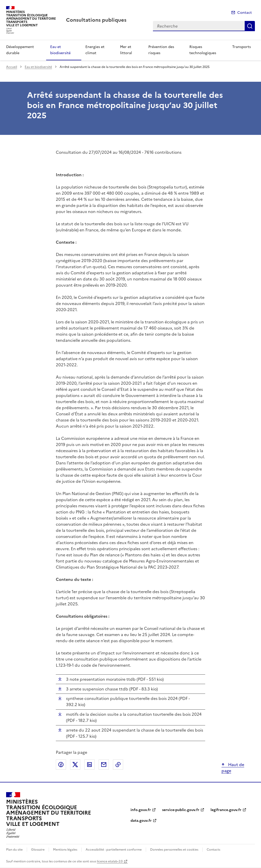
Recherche (250, 26)
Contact (245, 13)
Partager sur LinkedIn (89, 765)
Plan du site (14, 850)
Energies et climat (95, 50)
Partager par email (104, 765)
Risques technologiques (203, 50)
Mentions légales (65, 850)
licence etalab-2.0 (110, 861)
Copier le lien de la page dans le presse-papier (118, 765)
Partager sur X (75, 765)
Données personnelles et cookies (174, 850)
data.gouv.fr (141, 821)
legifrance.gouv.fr (226, 810)
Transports (242, 47)
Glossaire (38, 850)
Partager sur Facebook (61, 765)
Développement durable (20, 50)
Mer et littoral (126, 50)
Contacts (213, 850)
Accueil (12, 67)
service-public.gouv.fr (181, 810)
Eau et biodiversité (60, 50)
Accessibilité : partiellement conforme (114, 850)
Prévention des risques (161, 50)
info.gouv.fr (141, 810)
